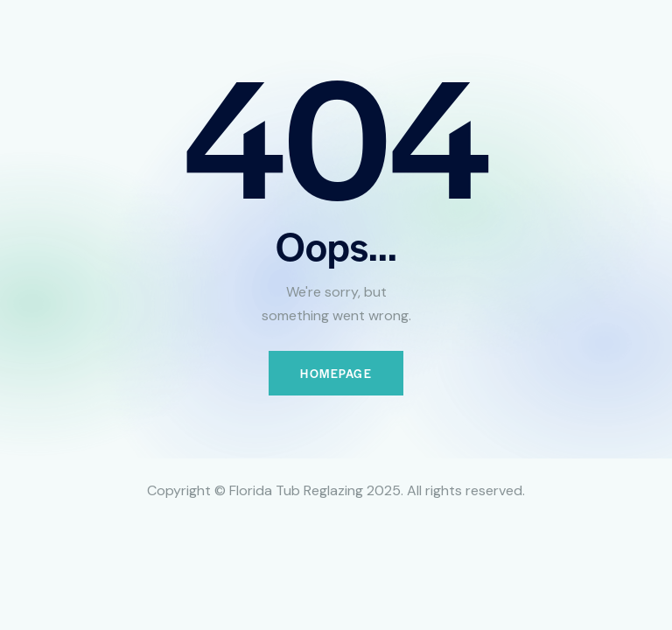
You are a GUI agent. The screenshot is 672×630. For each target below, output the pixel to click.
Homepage (336, 373)
